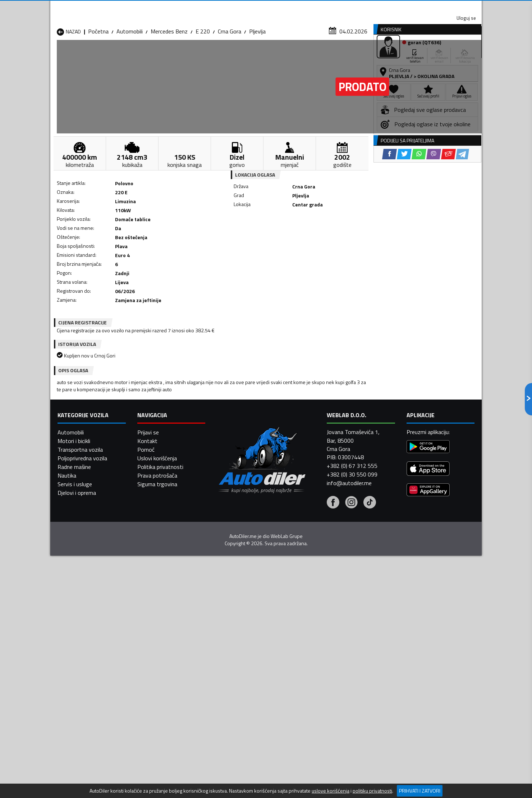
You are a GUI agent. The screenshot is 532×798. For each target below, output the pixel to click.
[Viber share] (301, 238)
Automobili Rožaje (234, 684)
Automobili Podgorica (160, 684)
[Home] (57, 55)
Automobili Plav (231, 675)
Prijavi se (148, 772)
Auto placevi (189, 55)
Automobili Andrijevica (83, 649)
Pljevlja (257, 70)
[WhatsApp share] (286, 238)
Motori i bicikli (74, 780)
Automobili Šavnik (156, 692)
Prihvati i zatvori (420, 791)
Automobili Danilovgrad (240, 658)
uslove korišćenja (331, 791)
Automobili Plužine (79, 684)
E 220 (203, 70)
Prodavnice (140, 55)
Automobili (130, 70)
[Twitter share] (271, 238)
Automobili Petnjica (158, 675)
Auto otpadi (285, 55)
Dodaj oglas (458, 55)
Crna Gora (230, 70)
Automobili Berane (234, 649)
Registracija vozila (400, 55)
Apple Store (266, 7)
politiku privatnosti (372, 791)
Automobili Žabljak (234, 692)
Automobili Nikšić (77, 675)
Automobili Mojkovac (315, 666)
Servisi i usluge (338, 55)
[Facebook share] (256, 238)
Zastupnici (237, 55)
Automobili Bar (152, 649)
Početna (98, 70)
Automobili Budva (78, 658)
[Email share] (315, 238)
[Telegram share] (329, 238)
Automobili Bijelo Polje (317, 649)
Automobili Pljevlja (312, 675)
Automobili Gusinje (312, 658)
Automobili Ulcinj (77, 692)
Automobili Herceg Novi (86, 666)
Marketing (354, 7)
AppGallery (311, 7)
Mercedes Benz (169, 70)
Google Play (218, 7)
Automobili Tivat (310, 684)
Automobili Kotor (233, 666)
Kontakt (393, 7)
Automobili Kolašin (157, 666)
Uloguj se (431, 7)
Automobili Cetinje (156, 658)
